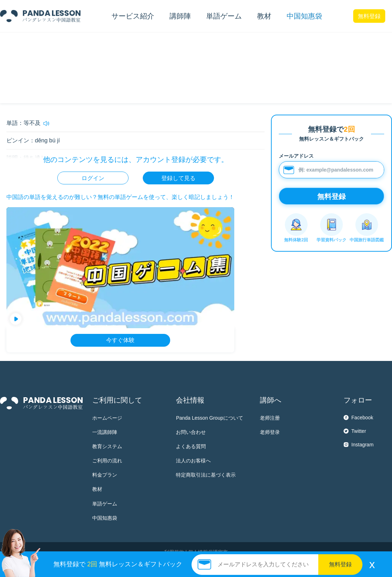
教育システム (107, 446)
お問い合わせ (191, 432)
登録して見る (178, 178)
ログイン (93, 178)
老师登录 (270, 432)
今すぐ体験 (120, 340)
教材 (97, 489)
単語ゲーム (105, 504)
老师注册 (270, 418)
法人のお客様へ (193, 461)
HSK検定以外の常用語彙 (62, 44)
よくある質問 (191, 446)
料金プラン (105, 475)
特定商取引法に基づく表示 (206, 475)
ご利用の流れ (107, 461)
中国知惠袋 (304, 16)
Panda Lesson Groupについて (209, 418)
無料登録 (369, 16)
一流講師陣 (105, 432)
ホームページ (107, 418)
